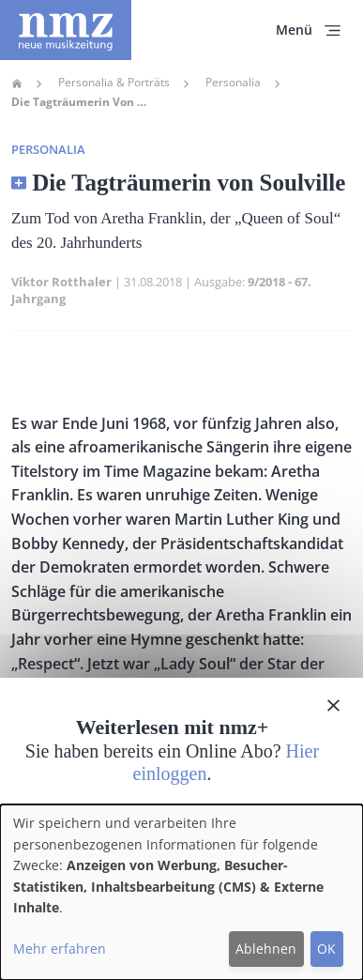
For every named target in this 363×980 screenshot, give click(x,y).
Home (17, 84)
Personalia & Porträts (114, 83)
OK (326, 949)
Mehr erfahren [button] (60, 949)
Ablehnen (266, 949)
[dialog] (181, 892)
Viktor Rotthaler (61, 282)
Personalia (233, 83)
